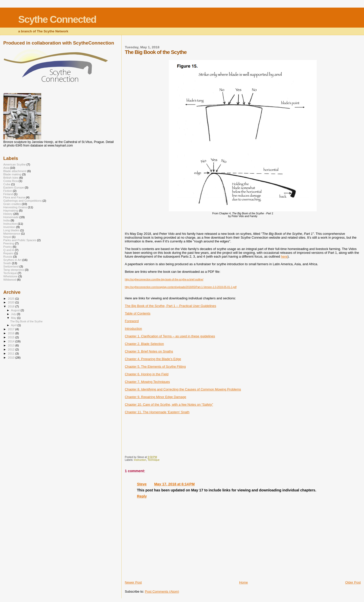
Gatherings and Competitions (22, 201)
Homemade (11, 217)
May (14, 318)
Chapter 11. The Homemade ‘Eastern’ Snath (157, 412)
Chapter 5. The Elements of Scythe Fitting (155, 367)
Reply (142, 496)
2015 (12, 337)
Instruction (140, 460)
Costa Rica (10, 181)
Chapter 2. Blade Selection (144, 344)
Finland (8, 194)
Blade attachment (15, 171)
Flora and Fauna (14, 197)
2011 (12, 353)
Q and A (9, 250)
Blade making (12, 174)
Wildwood (10, 279)
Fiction (8, 191)
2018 (12, 306)
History (8, 214)
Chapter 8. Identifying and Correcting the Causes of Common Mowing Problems (183, 389)
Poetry (8, 247)
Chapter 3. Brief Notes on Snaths (149, 351)
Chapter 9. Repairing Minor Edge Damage (156, 397)
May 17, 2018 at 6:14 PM (174, 484)
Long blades (11, 230)
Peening (9, 243)
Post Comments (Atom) (162, 591)
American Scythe (15, 164)
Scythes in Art (12, 260)
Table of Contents (138, 313)
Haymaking (11, 210)
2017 (12, 329)
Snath (7, 263)
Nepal (7, 237)
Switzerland (11, 266)
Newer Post (133, 582)
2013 (12, 345)
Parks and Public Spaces (20, 240)
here (284, 256)
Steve (142, 484)
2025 (12, 298)
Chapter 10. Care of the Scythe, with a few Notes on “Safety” (169, 404)
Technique (154, 460)
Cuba (7, 184)
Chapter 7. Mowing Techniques (147, 382)
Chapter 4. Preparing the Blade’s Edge (153, 359)
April (14, 325)
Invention (9, 227)
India (6, 220)
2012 (12, 349)
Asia (6, 168)
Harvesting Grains (15, 207)
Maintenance (12, 233)
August (16, 310)
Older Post (353, 582)
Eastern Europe (14, 187)
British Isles (11, 178)
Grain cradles (12, 204)
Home (244, 582)
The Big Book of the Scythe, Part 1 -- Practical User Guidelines (170, 306)
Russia (8, 256)
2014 (12, 341)
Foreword (132, 321)
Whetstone (10, 276)
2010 (12, 357)
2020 (12, 302)
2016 (12, 333)
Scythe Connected (57, 19)
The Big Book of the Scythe (26, 321)
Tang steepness (14, 270)
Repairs (8, 253)
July (14, 314)
